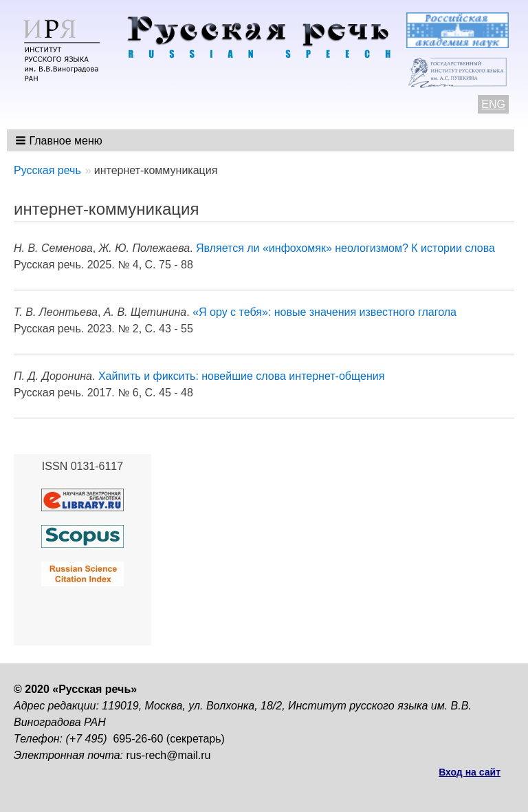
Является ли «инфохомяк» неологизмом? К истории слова (345, 248)
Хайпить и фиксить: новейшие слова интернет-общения (241, 376)
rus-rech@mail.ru (169, 755)
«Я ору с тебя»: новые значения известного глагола (324, 312)
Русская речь (47, 170)
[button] (60, 140)
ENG (493, 104)
